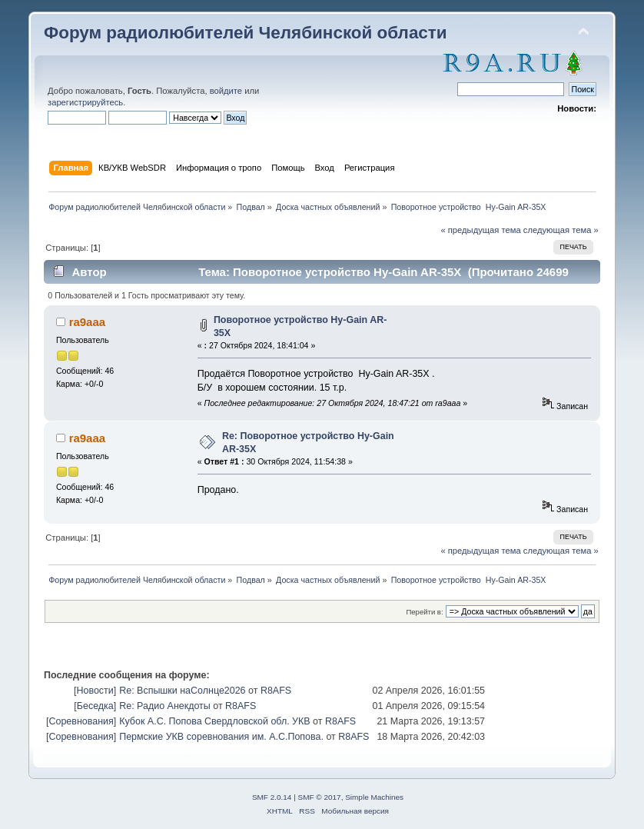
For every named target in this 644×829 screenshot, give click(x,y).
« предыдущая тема (480, 230)
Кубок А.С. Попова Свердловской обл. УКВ (214, 721)
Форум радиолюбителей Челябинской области (246, 33)
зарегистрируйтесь (85, 102)
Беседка (95, 706)
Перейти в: (424, 612)
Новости (95, 691)
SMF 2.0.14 (272, 797)
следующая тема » (561, 230)
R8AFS (276, 691)
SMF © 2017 (320, 797)
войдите (226, 91)
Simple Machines (374, 797)
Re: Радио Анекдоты (165, 706)
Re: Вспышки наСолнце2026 (182, 691)
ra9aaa (87, 322)
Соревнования (81, 721)
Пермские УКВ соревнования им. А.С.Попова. (221, 737)
